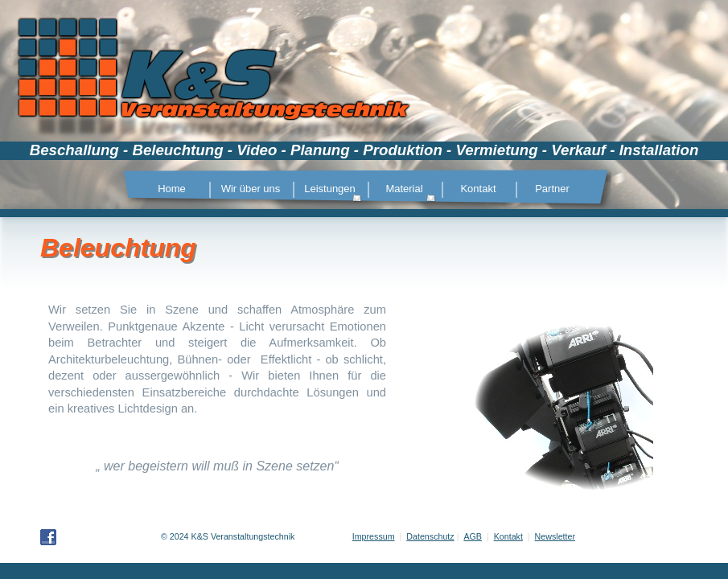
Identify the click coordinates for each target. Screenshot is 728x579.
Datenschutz (430, 536)
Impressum (374, 536)
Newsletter (555, 536)
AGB (473, 536)
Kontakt (508, 536)
